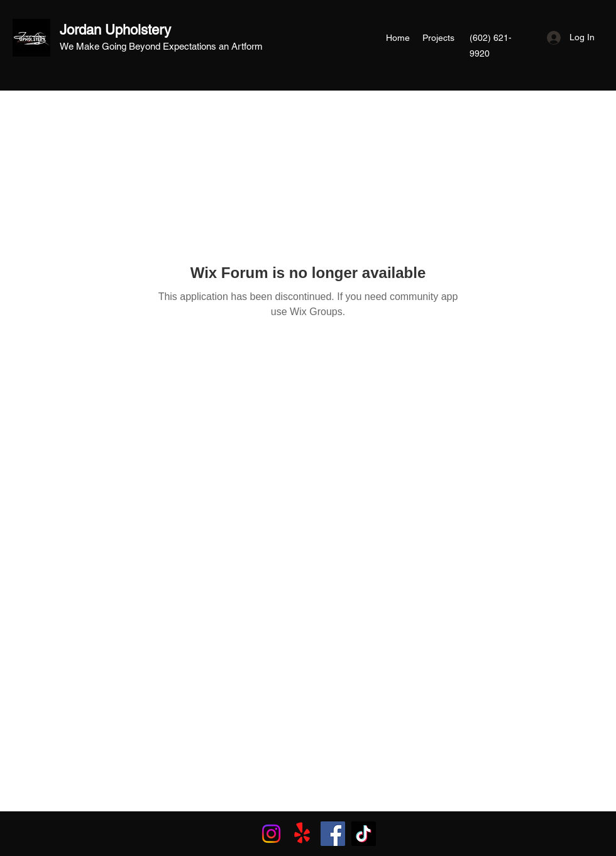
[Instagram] (271, 834)
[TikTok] (364, 834)
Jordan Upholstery (115, 30)
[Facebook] (333, 834)
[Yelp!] (302, 834)
